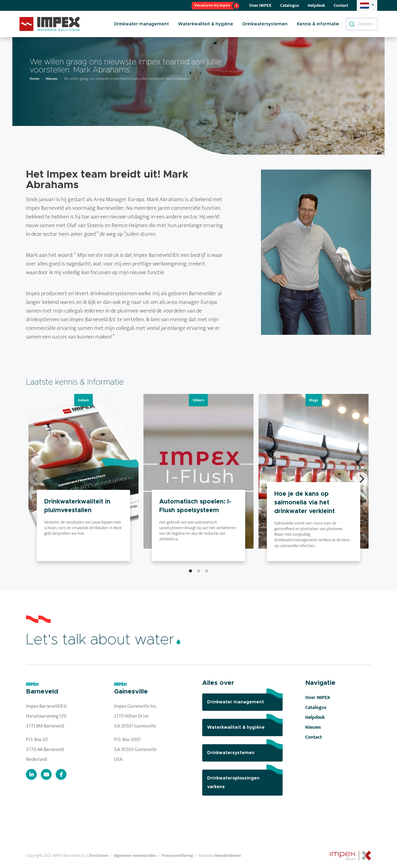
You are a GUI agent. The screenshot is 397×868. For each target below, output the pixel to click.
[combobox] (362, 24)
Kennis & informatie (318, 24)
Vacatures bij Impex (212, 5)
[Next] (361, 479)
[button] (367, 5)
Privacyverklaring (177, 856)
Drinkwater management (141, 24)
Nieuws (52, 79)
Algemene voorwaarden (135, 856)
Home (34, 79)
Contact (341, 5)
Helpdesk (316, 5)
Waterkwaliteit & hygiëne (206, 24)
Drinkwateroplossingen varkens (245, 779)
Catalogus (290, 5)
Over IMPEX (260, 5)
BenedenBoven (228, 856)
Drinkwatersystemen (265, 24)
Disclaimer (99, 856)
